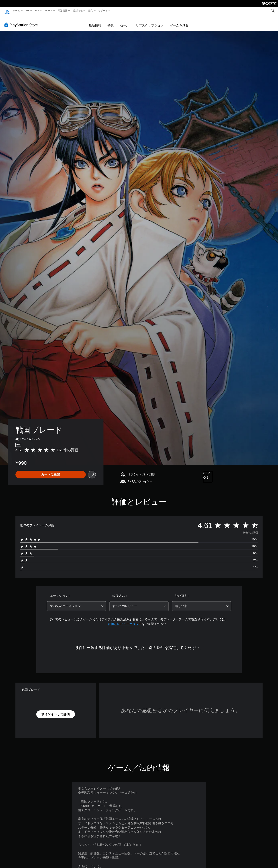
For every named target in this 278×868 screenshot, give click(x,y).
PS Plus (48, 11)
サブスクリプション (150, 22)
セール (125, 22)
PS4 (37, 11)
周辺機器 (63, 11)
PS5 (28, 11)
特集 (111, 22)
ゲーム (17, 11)
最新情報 (78, 11)
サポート (103, 11)
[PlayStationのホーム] (7, 11)
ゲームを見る (179, 22)
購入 (91, 11)
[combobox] (76, 602)
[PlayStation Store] (22, 21)
